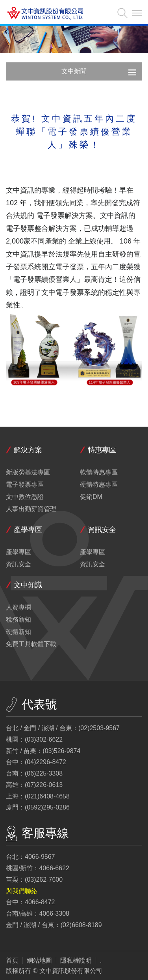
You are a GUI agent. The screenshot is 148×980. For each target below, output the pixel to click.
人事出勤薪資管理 (31, 509)
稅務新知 (18, 620)
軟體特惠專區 (99, 472)
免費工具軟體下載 (31, 644)
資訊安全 (18, 564)
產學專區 (18, 552)
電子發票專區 (25, 485)
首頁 (12, 961)
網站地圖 (39, 961)
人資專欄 (18, 607)
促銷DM (91, 497)
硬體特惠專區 (99, 485)
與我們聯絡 (22, 891)
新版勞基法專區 (28, 472)
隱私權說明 (76, 961)
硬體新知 (18, 632)
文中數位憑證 (25, 497)
